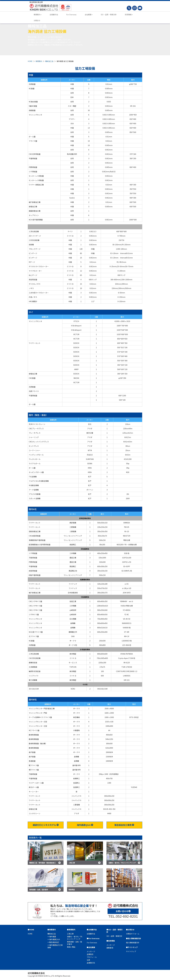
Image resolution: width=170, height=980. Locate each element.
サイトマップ (131, 951)
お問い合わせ (123, 911)
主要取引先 (91, 963)
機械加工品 (49, 61)
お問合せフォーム (133, 934)
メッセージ (91, 951)
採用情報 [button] (129, 15)
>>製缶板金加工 (53, 942)
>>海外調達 (52, 937)
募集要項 (110, 948)
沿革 (88, 960)
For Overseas (71, 15)
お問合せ (37, 20)
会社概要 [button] (89, 15)
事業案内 (39, 61)
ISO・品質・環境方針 (109, 15)
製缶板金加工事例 (124, 825)
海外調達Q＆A (85, 825)
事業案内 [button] (38, 15)
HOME (30, 61)
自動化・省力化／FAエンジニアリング (75, 938)
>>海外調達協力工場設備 (55, 946)
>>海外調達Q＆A (54, 939)
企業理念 (90, 954)
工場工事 (70, 934)
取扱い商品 (71, 947)
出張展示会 (54, 15)
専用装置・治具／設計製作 (74, 943)
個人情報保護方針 (133, 943)
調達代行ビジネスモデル (46, 825)
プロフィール (92, 957)
